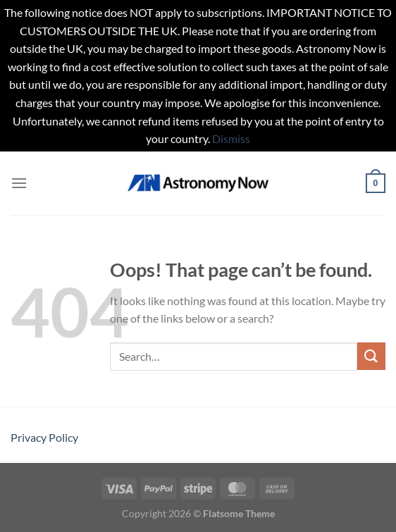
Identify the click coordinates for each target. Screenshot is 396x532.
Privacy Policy (44, 437)
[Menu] (19, 183)
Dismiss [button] (231, 138)
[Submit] (371, 356)
